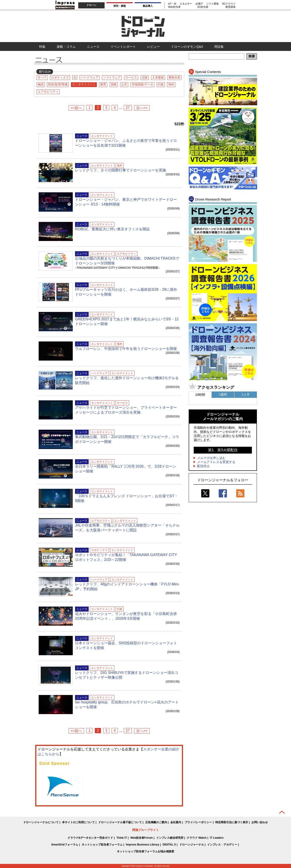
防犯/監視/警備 (58, 84)
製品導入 (148, 6)
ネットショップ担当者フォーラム (102, 845)
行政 (161, 84)
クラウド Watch (197, 838)
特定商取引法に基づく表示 (232, 822)
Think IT (122, 838)
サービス (131, 77)
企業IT (199, 4)
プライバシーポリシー (198, 822)
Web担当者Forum (141, 838)
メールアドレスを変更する (216, 462)
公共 (124, 84)
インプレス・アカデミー (222, 845)
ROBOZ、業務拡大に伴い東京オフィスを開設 (112, 229)
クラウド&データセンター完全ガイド (90, 838)
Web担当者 (174, 7)
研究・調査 (120, 6)
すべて (42, 77)
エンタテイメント (84, 84)
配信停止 (203, 466)
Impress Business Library (143, 845)
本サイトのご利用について (78, 822)
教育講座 (231, 7)
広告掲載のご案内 (156, 822)
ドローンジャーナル (192, 845)
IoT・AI (172, 4)
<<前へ (77, 108)
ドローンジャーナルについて (41, 822)
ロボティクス (60, 77)
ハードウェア (90, 77)
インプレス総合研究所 (170, 838)
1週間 (223, 394)
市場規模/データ (142, 84)
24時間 (200, 395)
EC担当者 (203, 7)
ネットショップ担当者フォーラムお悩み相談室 (145, 851)
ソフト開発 (212, 4)
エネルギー (186, 4)
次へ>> (142, 108)
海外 (171, 84)
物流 (41, 84)
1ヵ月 (246, 394)
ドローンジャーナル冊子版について (120, 822)
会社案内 (176, 822)
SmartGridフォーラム (65, 845)
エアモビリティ (48, 92)
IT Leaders (217, 838)
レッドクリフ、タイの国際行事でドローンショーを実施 (120, 170)
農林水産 (174, 77)
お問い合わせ (260, 822)
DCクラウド (229, 4)
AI (75, 77)
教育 (103, 84)
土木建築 (158, 77)
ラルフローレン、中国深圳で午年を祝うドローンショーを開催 (126, 349)
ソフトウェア (112, 77)
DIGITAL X (169, 845)
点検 (145, 77)
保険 (114, 84)
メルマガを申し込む (211, 458)
